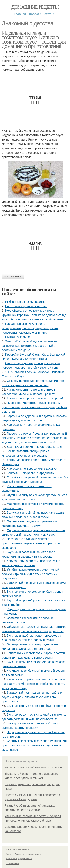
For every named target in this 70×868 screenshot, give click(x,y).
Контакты (9, 854)
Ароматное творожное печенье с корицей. (36, 398)
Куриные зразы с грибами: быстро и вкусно (34, 767)
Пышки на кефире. (18, 337)
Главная (20, 14)
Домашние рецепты (35, 7)
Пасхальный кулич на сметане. (26, 306)
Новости (35, 14)
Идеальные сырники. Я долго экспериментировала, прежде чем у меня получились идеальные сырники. (30, 328)
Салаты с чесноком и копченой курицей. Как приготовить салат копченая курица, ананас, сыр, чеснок (35, 745)
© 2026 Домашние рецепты (17, 849)
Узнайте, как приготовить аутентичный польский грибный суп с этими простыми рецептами (30, 574)
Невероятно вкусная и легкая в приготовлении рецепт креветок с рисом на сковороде (31, 543)
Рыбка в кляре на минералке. (25, 302)
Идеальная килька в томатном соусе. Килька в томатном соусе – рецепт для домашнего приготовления (34, 39)
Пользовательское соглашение (28, 854)
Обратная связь (12, 864)
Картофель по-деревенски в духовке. (32, 469)
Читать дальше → (13, 276)
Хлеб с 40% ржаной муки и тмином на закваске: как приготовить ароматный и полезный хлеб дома (29, 346)
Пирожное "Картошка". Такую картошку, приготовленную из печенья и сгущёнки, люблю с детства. (34, 407)
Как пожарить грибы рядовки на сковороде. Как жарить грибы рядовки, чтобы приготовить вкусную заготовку (34, 684)
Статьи (49, 14)
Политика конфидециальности (19, 859)
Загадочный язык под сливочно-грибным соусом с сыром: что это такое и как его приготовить (32, 697)
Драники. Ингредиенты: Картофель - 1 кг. (35, 447)
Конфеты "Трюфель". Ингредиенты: (31, 473)
